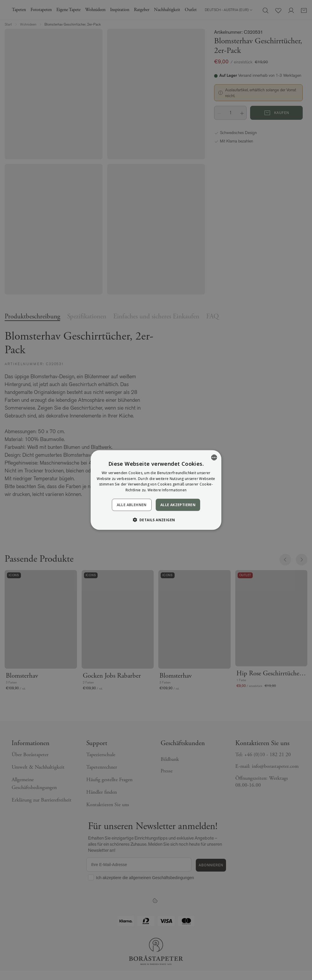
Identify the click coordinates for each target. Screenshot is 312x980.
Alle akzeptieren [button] (178, 505)
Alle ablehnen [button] (132, 505)
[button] (156, 520)
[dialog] (156, 490)
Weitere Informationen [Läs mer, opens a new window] (167, 490)
